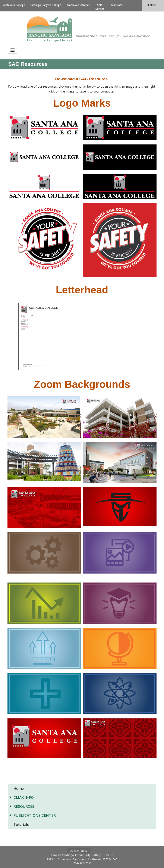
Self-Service (100, 7)
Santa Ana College (14, 5)
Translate (116, 5)
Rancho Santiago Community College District (50, 29)
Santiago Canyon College (45, 5)
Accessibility (79, 851)
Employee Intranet (78, 5)
